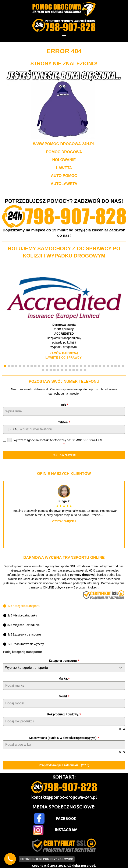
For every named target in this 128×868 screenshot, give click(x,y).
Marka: (64, 679)
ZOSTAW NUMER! (64, 455)
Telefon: (64, 422)
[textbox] (60, 668)
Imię (64, 405)
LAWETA (64, 168)
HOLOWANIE (64, 160)
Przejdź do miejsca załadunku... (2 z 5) (64, 765)
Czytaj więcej (64, 521)
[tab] (22, 606)
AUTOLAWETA (64, 184)
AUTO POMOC (64, 176)
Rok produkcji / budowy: (64, 714)
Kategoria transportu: (64, 661)
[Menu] (64, 37)
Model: (64, 696)
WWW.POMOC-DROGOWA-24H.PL (64, 144)
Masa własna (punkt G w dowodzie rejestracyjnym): (64, 738)
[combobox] (11, 429)
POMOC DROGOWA (64, 152)
